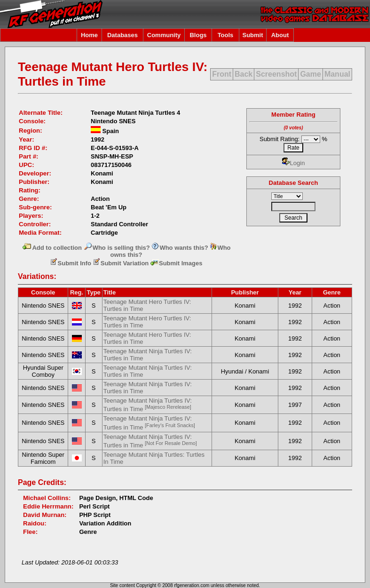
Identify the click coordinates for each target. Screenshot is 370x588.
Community (164, 35)
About (280, 35)
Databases (122, 35)
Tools (226, 35)
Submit (252, 35)
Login (294, 163)
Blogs (198, 35)
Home (89, 35)
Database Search (294, 183)
